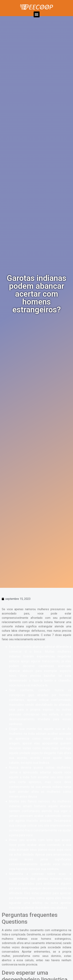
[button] (37, 14)
